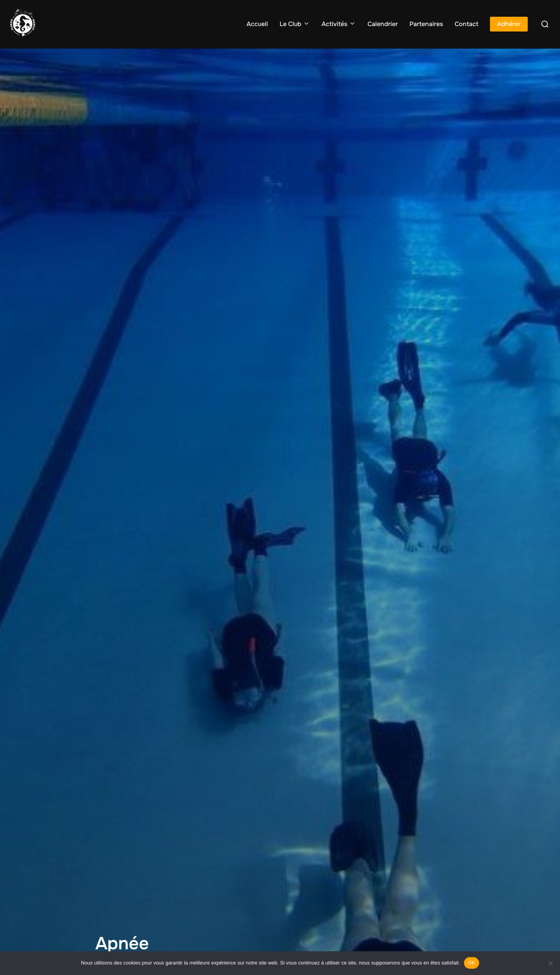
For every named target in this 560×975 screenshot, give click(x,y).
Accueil (257, 24)
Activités (339, 24)
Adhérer (509, 24)
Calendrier (383, 24)
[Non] (550, 963)
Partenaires (426, 24)
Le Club (295, 24)
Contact (466, 24)
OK (472, 963)
